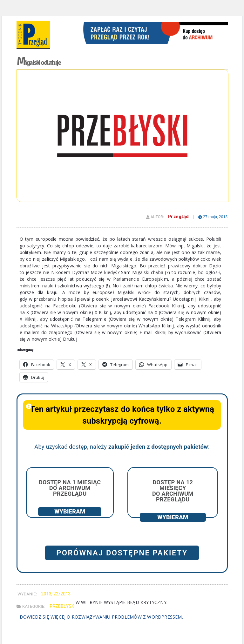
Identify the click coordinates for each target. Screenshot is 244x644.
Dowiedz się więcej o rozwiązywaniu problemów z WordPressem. (101, 617)
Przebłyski (62, 606)
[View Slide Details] (154, 24)
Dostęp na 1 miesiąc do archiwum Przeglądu (70, 488)
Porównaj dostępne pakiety (122, 553)
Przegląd (178, 217)
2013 (46, 594)
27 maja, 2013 (213, 217)
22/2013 (62, 594)
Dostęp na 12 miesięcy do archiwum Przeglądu (173, 491)
